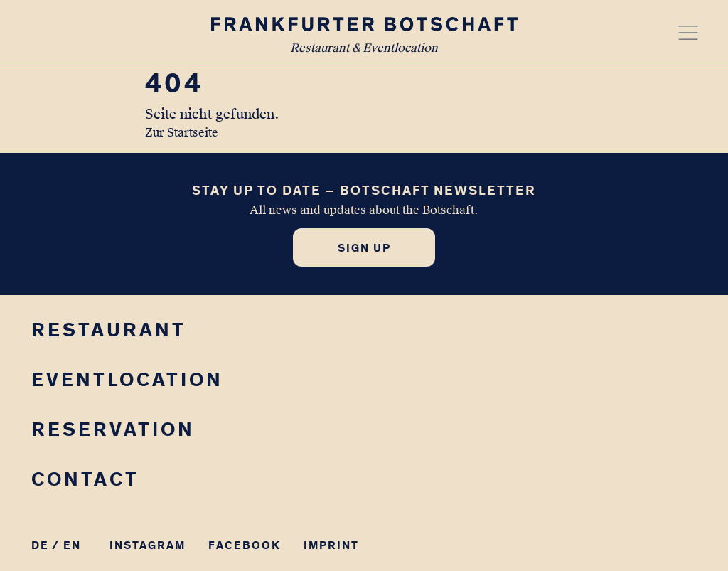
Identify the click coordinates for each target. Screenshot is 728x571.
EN (72, 545)
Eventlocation (127, 379)
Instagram (148, 545)
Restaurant (109, 330)
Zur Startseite (182, 133)
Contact (85, 479)
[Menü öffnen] (688, 33)
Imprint (331, 545)
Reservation (113, 429)
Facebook (245, 545)
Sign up (364, 248)
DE (40, 545)
